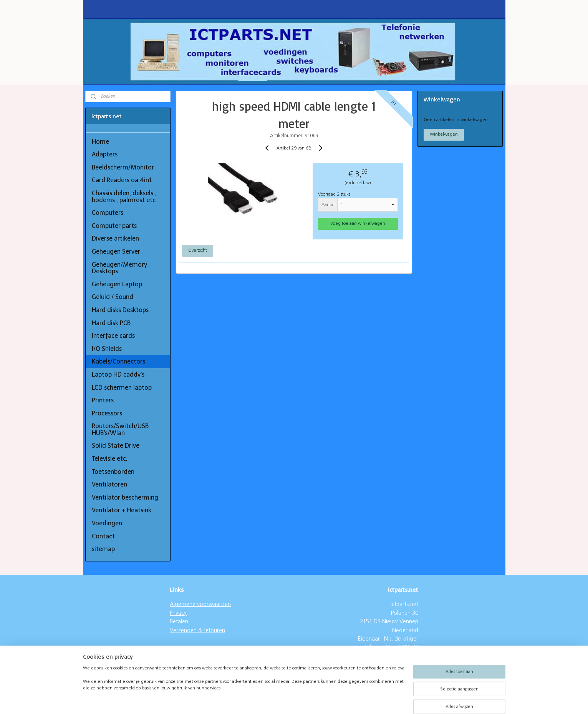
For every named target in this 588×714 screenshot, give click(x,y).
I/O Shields (107, 349)
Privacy (178, 613)
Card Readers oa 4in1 (122, 180)
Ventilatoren (109, 484)
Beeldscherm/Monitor (123, 167)
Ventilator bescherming (125, 497)
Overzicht (198, 250)
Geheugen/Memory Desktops (119, 268)
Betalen (179, 621)
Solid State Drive (116, 446)
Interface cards (113, 336)
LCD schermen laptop (122, 388)
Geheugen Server (116, 252)
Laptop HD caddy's (118, 374)
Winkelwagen (444, 134)
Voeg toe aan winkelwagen (358, 223)
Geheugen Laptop (117, 284)
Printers (103, 400)
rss (279, 700)
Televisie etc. (110, 459)
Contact (103, 536)
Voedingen (107, 523)
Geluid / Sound (113, 297)
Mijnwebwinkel (373, 700)
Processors (107, 413)
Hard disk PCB (111, 323)
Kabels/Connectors (118, 361)
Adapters (105, 154)
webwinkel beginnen (306, 700)
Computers (108, 213)
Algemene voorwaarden (200, 604)
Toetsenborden (113, 472)
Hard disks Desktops (120, 310)
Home (100, 142)
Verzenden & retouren (197, 630)
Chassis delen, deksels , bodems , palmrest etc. (124, 197)
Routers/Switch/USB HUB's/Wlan (120, 429)
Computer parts (114, 226)
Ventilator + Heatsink (122, 510)
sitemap (103, 549)
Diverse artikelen (115, 238)
